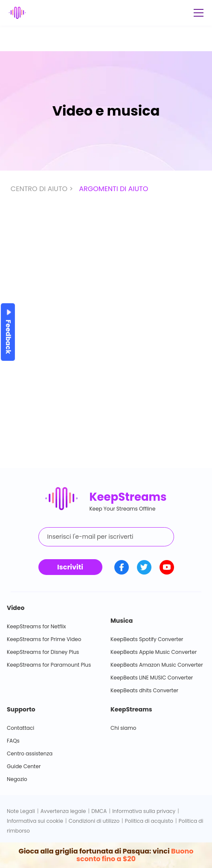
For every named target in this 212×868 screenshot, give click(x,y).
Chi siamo (123, 728)
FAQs (13, 741)
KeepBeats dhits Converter (144, 690)
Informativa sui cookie (35, 821)
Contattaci (20, 728)
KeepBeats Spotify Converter (147, 639)
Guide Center (24, 766)
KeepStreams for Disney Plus (43, 652)
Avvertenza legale (63, 811)
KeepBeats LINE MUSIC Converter (152, 678)
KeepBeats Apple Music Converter (154, 652)
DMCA (99, 811)
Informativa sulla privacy (144, 811)
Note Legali (21, 811)
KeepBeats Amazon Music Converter (157, 665)
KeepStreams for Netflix (36, 626)
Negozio (17, 779)
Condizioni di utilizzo (94, 821)
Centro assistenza (30, 753)
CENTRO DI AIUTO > (43, 189)
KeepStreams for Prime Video (44, 639)
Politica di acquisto (149, 821)
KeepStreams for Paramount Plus (49, 665)
